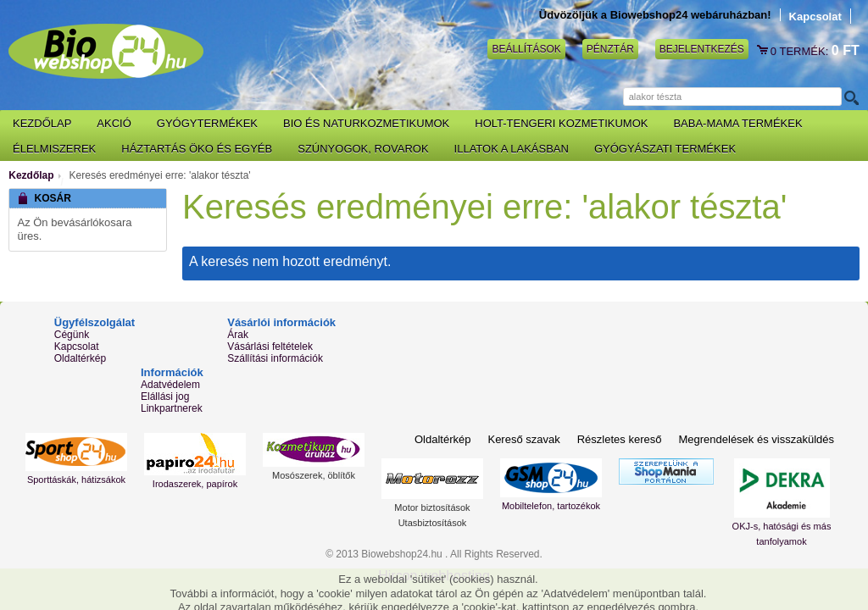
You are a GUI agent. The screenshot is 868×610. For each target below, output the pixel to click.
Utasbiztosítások (433, 523)
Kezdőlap (31, 175)
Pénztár (610, 49)
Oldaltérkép (80, 358)
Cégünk (72, 335)
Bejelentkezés (702, 49)
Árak (238, 335)
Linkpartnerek (172, 408)
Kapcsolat (815, 17)
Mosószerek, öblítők (314, 475)
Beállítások (526, 49)
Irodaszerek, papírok (195, 484)
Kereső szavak (523, 439)
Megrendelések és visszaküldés (756, 439)
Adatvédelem (170, 385)
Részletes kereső (620, 439)
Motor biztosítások (432, 507)
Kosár (764, 51)
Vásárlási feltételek (270, 347)
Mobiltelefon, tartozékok (551, 506)
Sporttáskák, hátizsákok (76, 480)
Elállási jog (165, 396)
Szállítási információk (275, 358)
